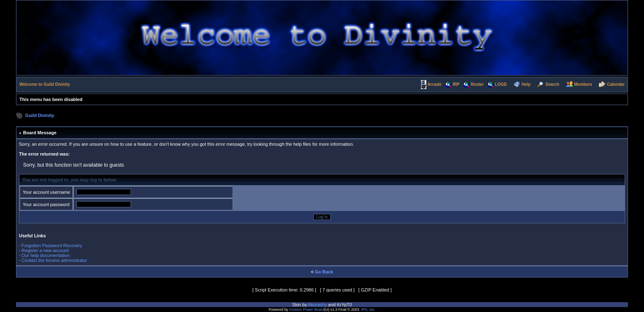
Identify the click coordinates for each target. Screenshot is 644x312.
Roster (477, 84)
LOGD (501, 84)
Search (552, 84)
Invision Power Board (307, 310)
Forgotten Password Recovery (52, 245)
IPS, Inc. (368, 310)
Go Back (324, 272)
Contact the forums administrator (54, 260)
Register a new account (45, 250)
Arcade (435, 84)
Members (583, 84)
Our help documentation (45, 255)
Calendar (616, 84)
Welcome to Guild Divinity (45, 84)
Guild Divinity (40, 115)
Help (526, 84)
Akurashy (317, 305)
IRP (456, 84)
